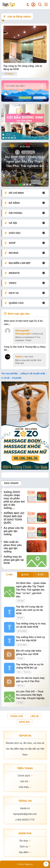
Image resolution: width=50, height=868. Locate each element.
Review (20, 618)
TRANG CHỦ (16, 716)
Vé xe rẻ (27, 672)
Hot (19, 672)
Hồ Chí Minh (22, 631)
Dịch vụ (20, 686)
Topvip (19, 357)
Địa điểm (25, 852)
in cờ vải (5, 378)
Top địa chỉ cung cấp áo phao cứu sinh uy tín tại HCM (30, 610)
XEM (25, 575)
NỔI (41, 575)
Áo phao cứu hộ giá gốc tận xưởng (14, 531)
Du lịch (20, 702)
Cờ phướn (17, 378)
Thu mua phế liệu (10, 373)
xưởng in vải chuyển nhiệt (33, 373)
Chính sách (25, 776)
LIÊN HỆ (34, 716)
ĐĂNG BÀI (24, 722)
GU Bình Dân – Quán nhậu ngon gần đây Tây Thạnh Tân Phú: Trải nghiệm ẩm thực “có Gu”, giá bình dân (25, 164)
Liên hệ (25, 781)
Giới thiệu (25, 787)
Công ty (9, 74)
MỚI (9, 575)
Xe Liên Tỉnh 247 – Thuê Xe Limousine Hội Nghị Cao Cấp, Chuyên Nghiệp (30, 695)
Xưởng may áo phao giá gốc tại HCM (14, 560)
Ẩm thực (25, 147)
